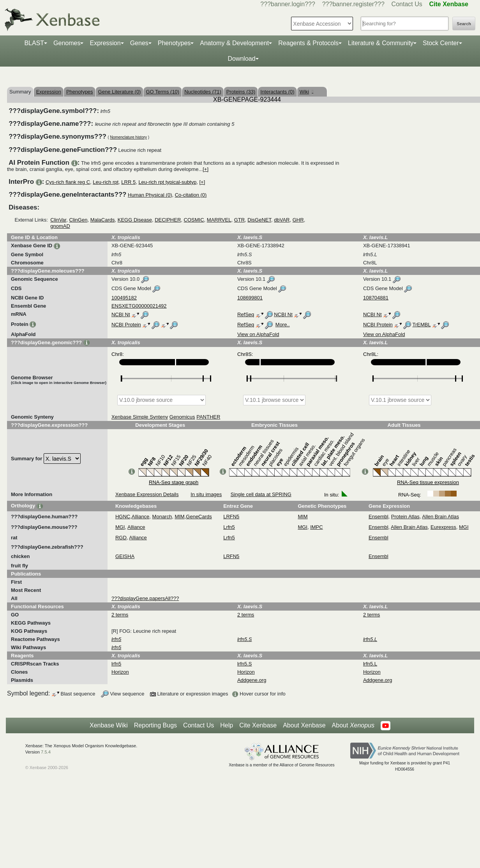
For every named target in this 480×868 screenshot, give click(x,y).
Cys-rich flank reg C (68, 182)
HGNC (123, 517)
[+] (206, 169)
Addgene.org (252, 680)
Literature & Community (381, 43)
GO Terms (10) (162, 92)
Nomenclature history (129, 137)
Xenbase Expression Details (147, 494)
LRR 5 (128, 182)
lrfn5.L (370, 664)
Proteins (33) (241, 92)
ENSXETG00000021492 (139, 306)
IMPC (317, 527)
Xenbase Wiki (109, 725)
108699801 (250, 298)
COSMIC (194, 220)
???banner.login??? (288, 4)
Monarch (162, 517)
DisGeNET (259, 220)
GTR (239, 220)
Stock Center (441, 43)
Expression (105, 43)
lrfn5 (116, 664)
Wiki (306, 92)
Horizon (120, 672)
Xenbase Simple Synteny (140, 417)
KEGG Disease (135, 220)
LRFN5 (231, 517)
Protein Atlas (405, 517)
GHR (298, 220)
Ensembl (379, 517)
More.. (283, 325)
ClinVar (58, 220)
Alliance (141, 517)
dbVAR (282, 220)
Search (464, 24)
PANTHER (208, 417)
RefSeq (246, 314)
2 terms (120, 615)
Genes (139, 43)
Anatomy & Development (234, 43)
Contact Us (407, 4)
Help (227, 725)
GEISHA (125, 556)
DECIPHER (168, 220)
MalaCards (103, 220)
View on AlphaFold (258, 334)
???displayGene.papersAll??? (145, 598)
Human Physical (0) (150, 195)
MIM (179, 517)
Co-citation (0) (191, 195)
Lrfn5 (229, 527)
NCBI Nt (121, 314)
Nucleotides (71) (203, 92)
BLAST (34, 43)
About (353, 725)
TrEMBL (421, 325)
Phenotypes (174, 43)
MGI (120, 527)
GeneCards (199, 517)
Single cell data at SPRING (261, 494)
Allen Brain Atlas (440, 517)
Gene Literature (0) (120, 92)
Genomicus (182, 417)
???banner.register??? (353, 4)
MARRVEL (219, 220)
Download (241, 59)
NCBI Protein (126, 325)
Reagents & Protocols (308, 43)
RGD (121, 538)
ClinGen (78, 220)
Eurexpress (443, 527)
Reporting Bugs (155, 725)
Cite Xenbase (258, 725)
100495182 (124, 298)
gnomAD (60, 226)
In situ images (206, 494)
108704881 (376, 298)
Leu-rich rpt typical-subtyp (167, 182)
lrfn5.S (245, 664)
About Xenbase (304, 725)
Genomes (67, 43)
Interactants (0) (277, 92)
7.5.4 (46, 752)
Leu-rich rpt (106, 182)
